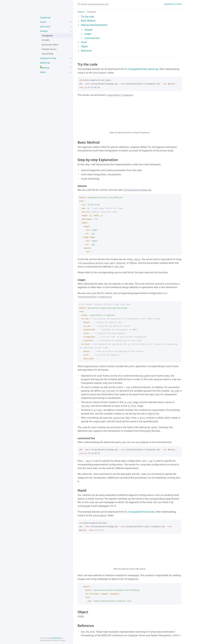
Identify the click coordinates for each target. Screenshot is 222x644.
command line (92, 38)
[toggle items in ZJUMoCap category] (71, 63)
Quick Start (45, 27)
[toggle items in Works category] (71, 72)
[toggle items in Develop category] (71, 31)
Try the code (87, 17)
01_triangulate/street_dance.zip (141, 69)
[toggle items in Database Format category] (71, 58)
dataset (88, 30)
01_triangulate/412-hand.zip (140, 512)
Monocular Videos (50, 45)
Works (43, 72)
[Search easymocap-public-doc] (111, 4)
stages (88, 34)
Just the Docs (56, 638)
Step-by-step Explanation (94, 25)
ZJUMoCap (45, 63)
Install (43, 22)
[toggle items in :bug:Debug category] (71, 67)
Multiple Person (49, 49)
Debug (45, 67)
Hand (84, 42)
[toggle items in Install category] (71, 22)
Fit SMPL (46, 40)
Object (84, 46)
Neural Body (48, 54)
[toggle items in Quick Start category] (71, 27)
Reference (86, 51)
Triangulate (47, 36)
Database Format (48, 58)
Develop (44, 31)
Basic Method (88, 21)
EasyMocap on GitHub (173, 4)
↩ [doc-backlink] (180, 635)
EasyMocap (45, 17)
